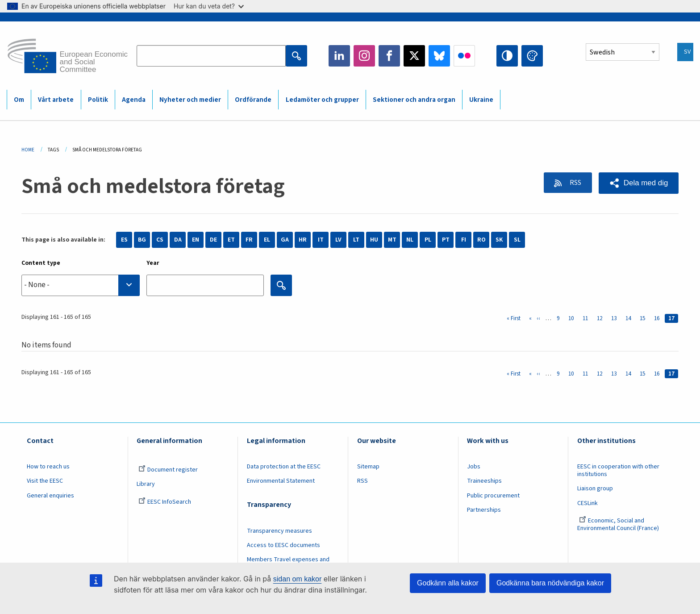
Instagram (364, 56)
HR (303, 240)
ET (231, 240)
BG (142, 240)
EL (267, 240)
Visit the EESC (45, 481)
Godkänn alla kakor (448, 583)
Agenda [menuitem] (134, 100)
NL (410, 240)
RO (481, 240)
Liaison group (595, 489)
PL (428, 240)
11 (587, 318)
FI (464, 240)
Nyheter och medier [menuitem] (190, 100)
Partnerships (484, 510)
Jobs (474, 467)
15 (644, 318)
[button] (638, 183)
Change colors (532, 56)
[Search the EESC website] (211, 56)
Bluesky (439, 56)
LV (338, 240)
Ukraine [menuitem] (481, 100)
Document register (168, 470)
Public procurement (493, 496)
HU (374, 240)
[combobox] (81, 285)
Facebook (389, 56)
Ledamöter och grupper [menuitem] (322, 100)
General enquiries (50, 496)
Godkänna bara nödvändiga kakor (550, 583)
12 (601, 318)
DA (178, 240)
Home (28, 150)
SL (517, 240)
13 (616, 318)
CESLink (587, 503)
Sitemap (368, 467)
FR (249, 240)
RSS (573, 183)
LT (356, 240)
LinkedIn (339, 56)
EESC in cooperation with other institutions (618, 470)
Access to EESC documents (283, 545)
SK (499, 240)
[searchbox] (81, 285)
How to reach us (48, 467)
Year (153, 263)
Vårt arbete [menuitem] (56, 100)
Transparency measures (279, 531)
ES (124, 240)
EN (196, 240)
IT (321, 240)
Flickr (464, 56)
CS (160, 240)
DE (213, 240)
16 (658, 318)
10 (573, 318)
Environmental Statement (281, 481)
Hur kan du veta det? (209, 6)
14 (630, 318)
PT (446, 240)
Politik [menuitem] (98, 100)
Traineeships (484, 481)
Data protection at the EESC (284, 467)
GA (285, 240)
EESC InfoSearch (165, 502)
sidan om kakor (298, 579)
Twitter (414, 56)
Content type (41, 263)
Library (146, 484)
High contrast (507, 56)
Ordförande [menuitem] (253, 100)
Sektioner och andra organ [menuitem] (414, 100)
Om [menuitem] (19, 100)
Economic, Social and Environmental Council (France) (619, 524)
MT (392, 240)
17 (673, 318)
